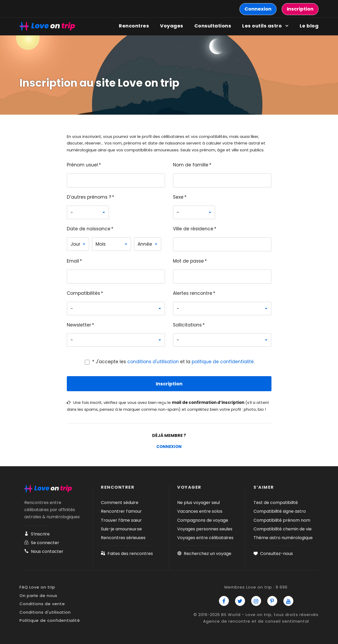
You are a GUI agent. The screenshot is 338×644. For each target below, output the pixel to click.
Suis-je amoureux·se (121, 529)
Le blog (309, 26)
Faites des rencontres (127, 554)
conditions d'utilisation (153, 362)
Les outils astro (262, 26)
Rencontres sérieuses (123, 538)
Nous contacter (44, 551)
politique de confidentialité (223, 362)
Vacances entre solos (200, 511)
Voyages (172, 26)
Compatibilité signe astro (280, 511)
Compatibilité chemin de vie (283, 529)
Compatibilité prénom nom (282, 520)
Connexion (169, 447)
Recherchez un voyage (204, 554)
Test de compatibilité (276, 503)
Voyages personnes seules (205, 529)
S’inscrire (37, 534)
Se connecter (42, 543)
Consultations (213, 26)
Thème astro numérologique (283, 538)
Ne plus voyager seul (198, 503)
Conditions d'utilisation (45, 612)
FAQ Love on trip (37, 587)
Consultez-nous (273, 554)
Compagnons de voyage (203, 520)
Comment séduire (120, 503)
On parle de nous (38, 596)
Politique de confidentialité (50, 620)
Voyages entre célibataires (205, 538)
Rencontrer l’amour (121, 511)
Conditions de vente (42, 604)
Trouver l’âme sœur (121, 520)
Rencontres (134, 26)
